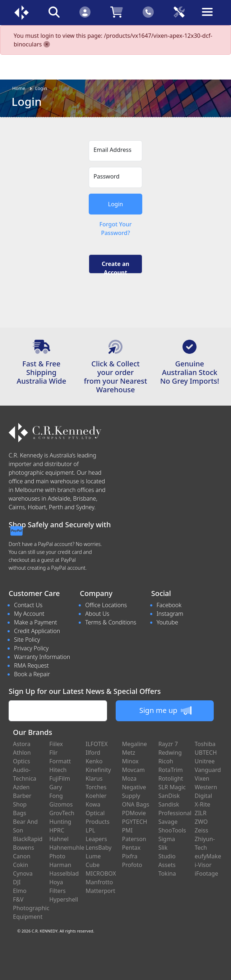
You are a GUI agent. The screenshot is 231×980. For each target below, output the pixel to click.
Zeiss (202, 830)
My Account (29, 614)
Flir (53, 753)
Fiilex (56, 744)
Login (41, 88)
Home (19, 88)
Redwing (170, 753)
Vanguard (208, 770)
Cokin (20, 865)
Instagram (170, 614)
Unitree (205, 761)
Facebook (169, 605)
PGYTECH (134, 822)
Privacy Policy (31, 648)
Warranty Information (42, 657)
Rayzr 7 (168, 744)
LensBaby (98, 848)
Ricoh (166, 761)
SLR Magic (172, 787)
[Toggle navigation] (210, 17)
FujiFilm (60, 778)
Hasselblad (64, 873)
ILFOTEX (96, 744)
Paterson (134, 839)
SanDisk (169, 796)
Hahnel (59, 839)
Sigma (167, 839)
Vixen (202, 778)
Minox (130, 761)
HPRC (57, 830)
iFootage (206, 873)
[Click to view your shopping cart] (116, 12)
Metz (128, 753)
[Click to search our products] (54, 12)
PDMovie (134, 813)
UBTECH (206, 753)
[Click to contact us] (148, 12)
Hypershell (64, 899)
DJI (17, 882)
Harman (60, 865)
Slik (163, 848)
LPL (90, 830)
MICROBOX (101, 873)
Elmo (20, 891)
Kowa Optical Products (98, 813)
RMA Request (31, 665)
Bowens (24, 848)
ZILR (201, 813)
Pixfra (130, 856)
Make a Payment (36, 622)
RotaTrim (171, 770)
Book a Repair (32, 674)
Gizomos (61, 804)
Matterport (100, 891)
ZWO (201, 822)
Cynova (23, 873)
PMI (127, 830)
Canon (22, 856)
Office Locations (106, 605)
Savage (168, 822)
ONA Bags (135, 804)
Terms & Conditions (111, 622)
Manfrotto (99, 882)
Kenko (94, 761)
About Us (97, 614)
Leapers (96, 839)
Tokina (167, 873)
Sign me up (165, 710)
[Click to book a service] (179, 12)
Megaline (134, 744)
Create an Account (115, 267)
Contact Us (28, 605)
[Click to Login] (85, 12)
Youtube (167, 622)
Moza (129, 778)
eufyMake (208, 856)
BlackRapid (28, 839)
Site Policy (27, 640)
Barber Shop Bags (22, 804)
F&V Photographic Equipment (31, 908)
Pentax (131, 848)
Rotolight (171, 778)
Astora (22, 744)
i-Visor (203, 865)
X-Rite (202, 804)
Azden (21, 787)
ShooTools (172, 830)
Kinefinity (98, 770)
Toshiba (205, 744)
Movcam (133, 770)
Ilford (93, 753)
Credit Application (37, 631)
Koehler (96, 796)
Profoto (132, 865)
